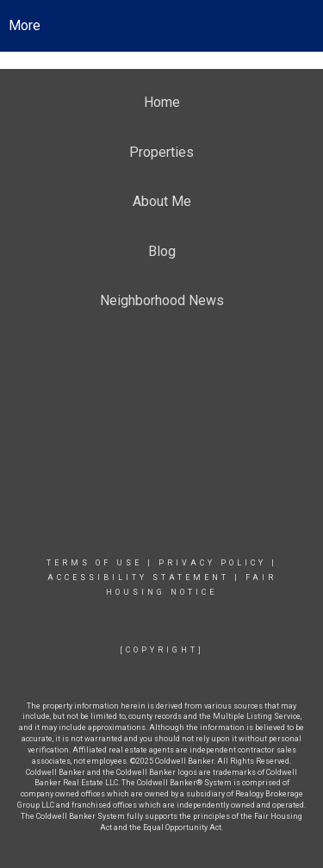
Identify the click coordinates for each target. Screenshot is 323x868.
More (25, 25)
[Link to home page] (161, 26)
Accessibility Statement (138, 578)
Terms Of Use (94, 563)
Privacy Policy (212, 563)
